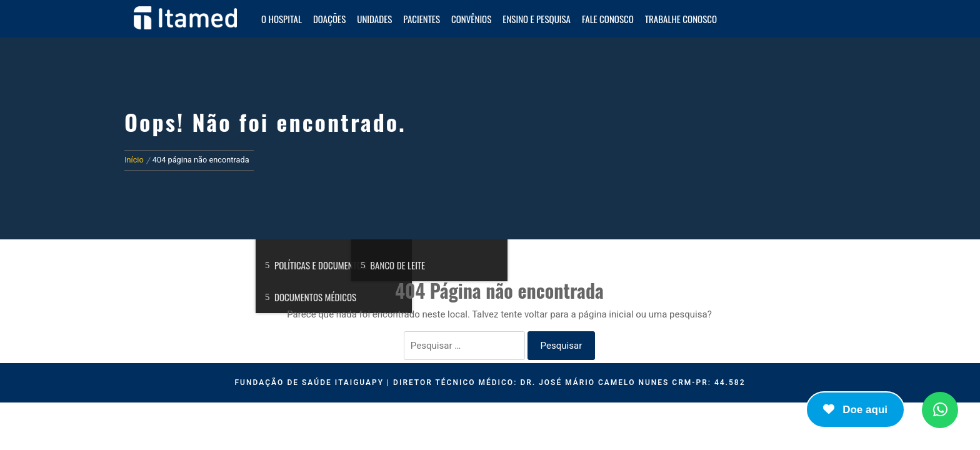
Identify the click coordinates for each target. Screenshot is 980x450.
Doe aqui (855, 410)
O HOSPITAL (282, 19)
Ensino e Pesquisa (537, 19)
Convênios (471, 19)
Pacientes (422, 19)
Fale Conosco (608, 19)
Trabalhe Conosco (681, 19)
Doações (329, 19)
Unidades (374, 19)
